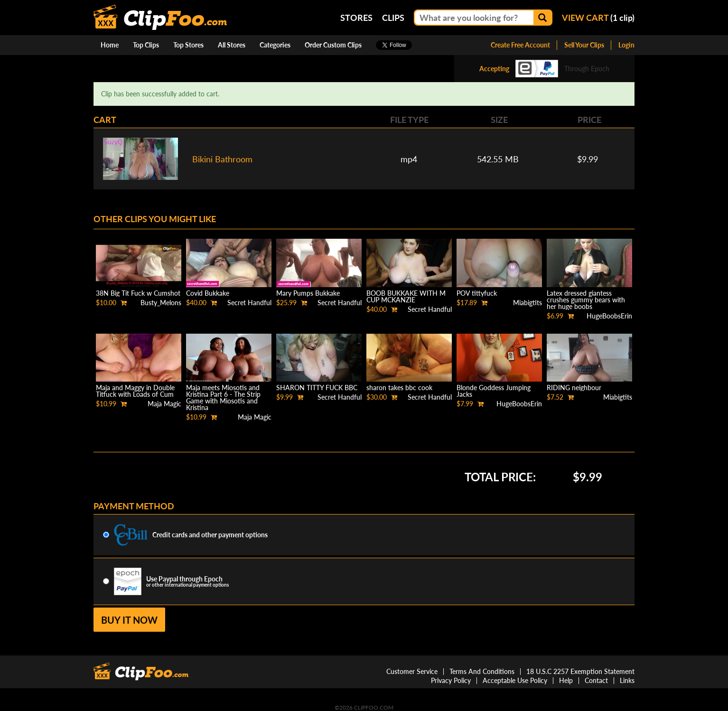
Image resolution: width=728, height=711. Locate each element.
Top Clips (146, 45)
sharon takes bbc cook (399, 388)
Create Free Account (520, 45)
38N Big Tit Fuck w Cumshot (138, 293)
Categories (275, 45)
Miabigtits (527, 303)
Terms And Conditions (482, 671)
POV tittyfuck (477, 293)
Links (627, 680)
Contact (596, 680)
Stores (356, 18)
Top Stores (188, 45)
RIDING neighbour (574, 388)
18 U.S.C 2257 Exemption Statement (580, 671)
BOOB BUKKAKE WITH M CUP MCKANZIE (406, 296)
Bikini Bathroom (222, 159)
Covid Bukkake (208, 293)
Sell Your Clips (584, 45)
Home (110, 45)
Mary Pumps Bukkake (308, 293)
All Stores (232, 45)
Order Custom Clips (333, 45)
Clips (393, 18)
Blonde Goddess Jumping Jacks (494, 391)
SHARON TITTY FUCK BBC (317, 388)
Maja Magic (164, 404)
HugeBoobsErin (609, 316)
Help (566, 680)
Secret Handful (249, 303)
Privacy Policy (451, 680)
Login (626, 45)
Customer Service (412, 671)
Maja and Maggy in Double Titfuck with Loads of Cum (135, 391)
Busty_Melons (161, 303)
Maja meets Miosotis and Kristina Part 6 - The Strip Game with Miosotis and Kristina (223, 398)
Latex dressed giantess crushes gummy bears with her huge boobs (586, 300)
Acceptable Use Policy (515, 680)
